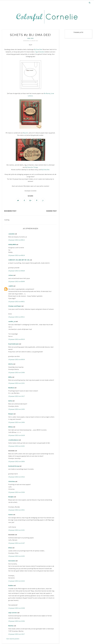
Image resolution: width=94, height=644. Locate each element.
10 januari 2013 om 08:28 (16, 271)
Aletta (11, 364)
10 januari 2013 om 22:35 (16, 557)
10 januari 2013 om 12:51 (16, 384)
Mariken (11, 388)
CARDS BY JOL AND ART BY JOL (19, 260)
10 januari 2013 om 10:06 (16, 373)
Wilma (11, 427)
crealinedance (13, 440)
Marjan (11, 414)
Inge (37, 52)
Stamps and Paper (15, 306)
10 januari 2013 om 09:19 (16, 340)
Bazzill (26, 133)
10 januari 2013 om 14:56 (16, 423)
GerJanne (12, 561)
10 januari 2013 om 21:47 (16, 544)
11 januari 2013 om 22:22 (16, 581)
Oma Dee (30, 38)
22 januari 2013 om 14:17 (16, 635)
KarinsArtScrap (14, 466)
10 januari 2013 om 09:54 (16, 360)
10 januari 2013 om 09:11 (16, 317)
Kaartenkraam (13, 344)
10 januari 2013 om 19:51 (16, 510)
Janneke (11, 234)
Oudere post (51, 211)
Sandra (42, 52)
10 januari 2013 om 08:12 (16, 240)
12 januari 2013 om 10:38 (16, 609)
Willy (10, 377)
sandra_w (12, 322)
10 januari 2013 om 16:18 (16, 436)
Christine (12, 482)
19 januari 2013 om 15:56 (16, 622)
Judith (11, 286)
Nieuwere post (10, 211)
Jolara (11, 276)
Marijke (11, 497)
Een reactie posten (13, 639)
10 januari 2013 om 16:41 (16, 447)
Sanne (11, 515)
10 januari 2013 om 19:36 (16, 493)
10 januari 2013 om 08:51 (16, 302)
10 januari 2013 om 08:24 (16, 256)
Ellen (10, 548)
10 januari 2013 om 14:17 (16, 397)
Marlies (11, 626)
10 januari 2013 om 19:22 (16, 477)
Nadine (11, 586)
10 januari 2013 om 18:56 (16, 462)
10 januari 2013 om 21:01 (16, 531)
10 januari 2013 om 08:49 (16, 282)
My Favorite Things (32, 167)
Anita (10, 401)
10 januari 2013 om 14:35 (16, 410)
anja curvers (13, 613)
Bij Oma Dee (38, 49)
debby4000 (12, 245)
